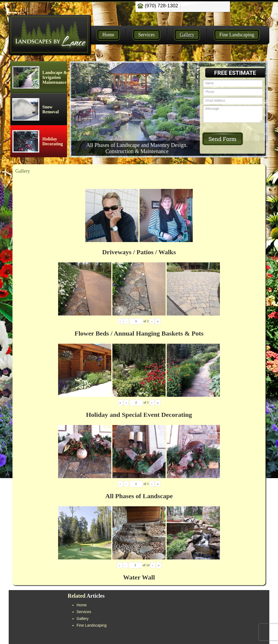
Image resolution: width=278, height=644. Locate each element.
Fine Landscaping (237, 35)
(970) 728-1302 (158, 6)
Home (108, 35)
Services (146, 35)
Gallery (187, 35)
